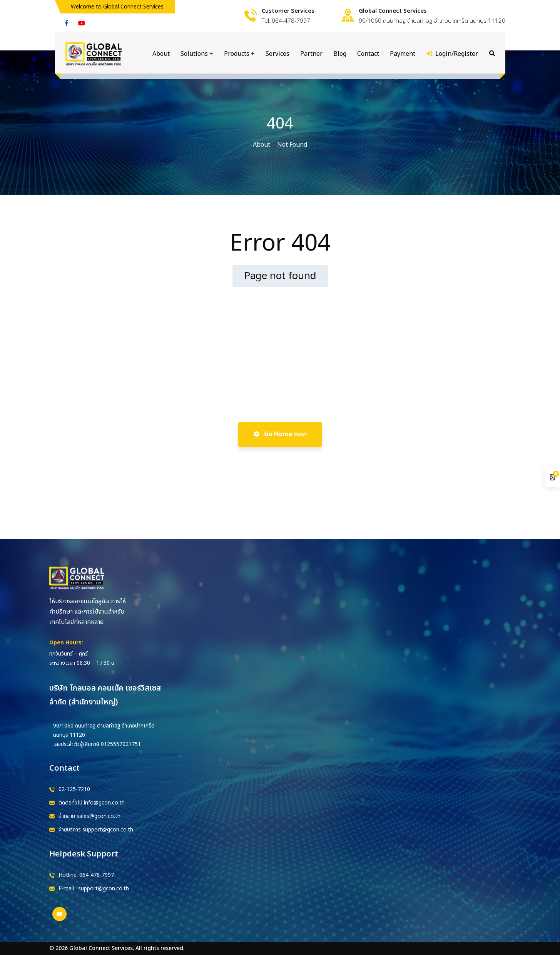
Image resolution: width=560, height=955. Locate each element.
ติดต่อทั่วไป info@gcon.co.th (92, 803)
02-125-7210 (74, 789)
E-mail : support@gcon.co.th (94, 889)
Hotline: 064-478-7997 (86, 875)
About (262, 145)
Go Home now (280, 434)
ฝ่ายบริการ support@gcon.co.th (96, 830)
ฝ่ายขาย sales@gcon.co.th (89, 816)
